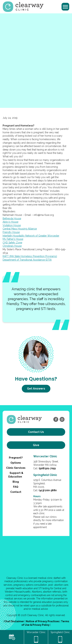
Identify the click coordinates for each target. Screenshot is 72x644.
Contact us (36, 432)
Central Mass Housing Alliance (20, 229)
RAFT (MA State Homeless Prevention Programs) (30, 256)
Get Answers (36, 389)
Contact (16, 492)
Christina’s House (12, 246)
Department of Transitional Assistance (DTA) (27, 260)
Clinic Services (16, 468)
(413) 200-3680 (48, 490)
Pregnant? (16, 458)
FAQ (16, 487)
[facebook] (56, 419)
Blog (16, 482)
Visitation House (12, 225)
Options (16, 463)
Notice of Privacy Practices (43, 621)
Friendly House (11, 232)
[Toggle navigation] (65, 7)
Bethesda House (12, 218)
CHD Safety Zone (12, 243)
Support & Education (16, 475)
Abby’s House (10, 222)
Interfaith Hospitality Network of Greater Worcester (31, 236)
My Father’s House (13, 239)
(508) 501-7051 (47, 468)
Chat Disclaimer (14, 621)
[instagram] (62, 419)
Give (36, 445)
